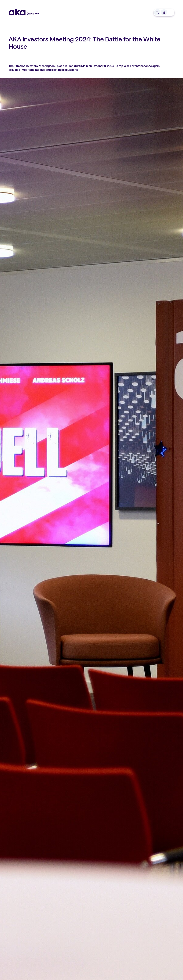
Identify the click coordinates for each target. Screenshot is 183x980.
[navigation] (171, 12)
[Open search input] (157, 12)
